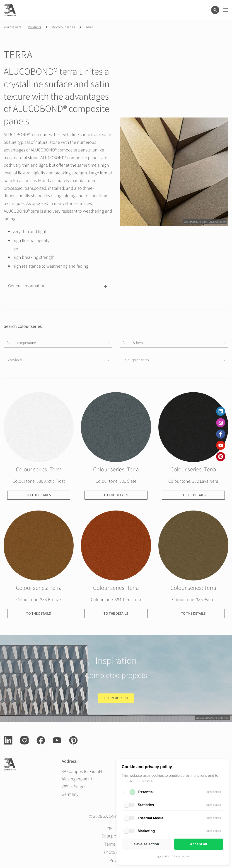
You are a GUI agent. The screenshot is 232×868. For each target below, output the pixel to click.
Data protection (181, 857)
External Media (151, 818)
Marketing (146, 831)
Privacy (116, 861)
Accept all (198, 844)
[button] (58, 286)
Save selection (146, 844)
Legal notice (162, 857)
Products (34, 27)
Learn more (114, 698)
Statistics (146, 805)
